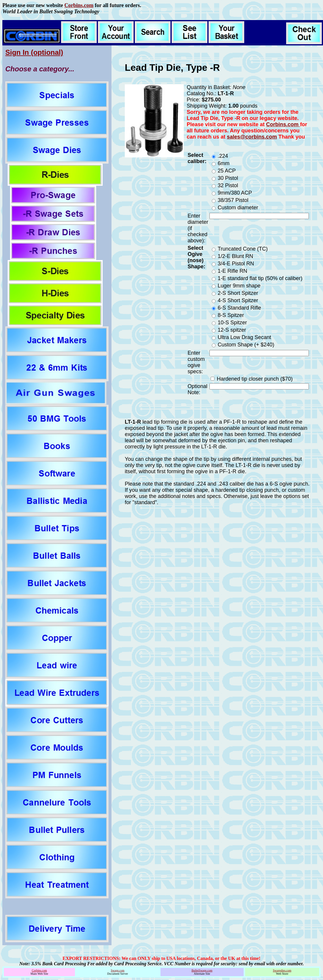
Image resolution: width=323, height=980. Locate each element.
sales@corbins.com (252, 137)
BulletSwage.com (202, 970)
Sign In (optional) (34, 52)
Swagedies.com (282, 970)
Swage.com (117, 970)
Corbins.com (79, 5)
